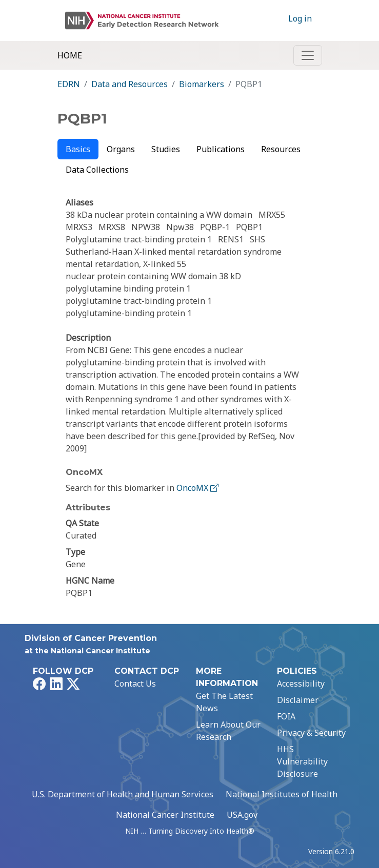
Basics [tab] (78, 149)
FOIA (286, 716)
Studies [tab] (166, 149)
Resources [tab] (281, 149)
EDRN (69, 84)
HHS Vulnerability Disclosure (302, 761)
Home (70, 55)
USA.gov (242, 815)
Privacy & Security (311, 733)
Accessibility (301, 684)
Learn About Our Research (228, 731)
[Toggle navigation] (308, 55)
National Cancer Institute (165, 815)
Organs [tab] (121, 149)
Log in (300, 18)
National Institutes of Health (282, 794)
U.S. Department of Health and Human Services (123, 794)
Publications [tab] (221, 149)
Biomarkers (202, 84)
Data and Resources (129, 84)
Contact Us (135, 684)
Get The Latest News (224, 702)
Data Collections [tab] (97, 170)
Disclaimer (298, 700)
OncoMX (198, 488)
